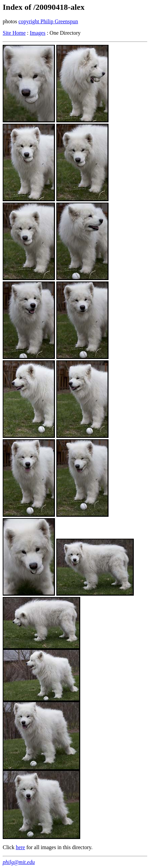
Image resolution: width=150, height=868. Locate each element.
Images (37, 33)
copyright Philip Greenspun (48, 21)
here (21, 847)
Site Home (14, 33)
